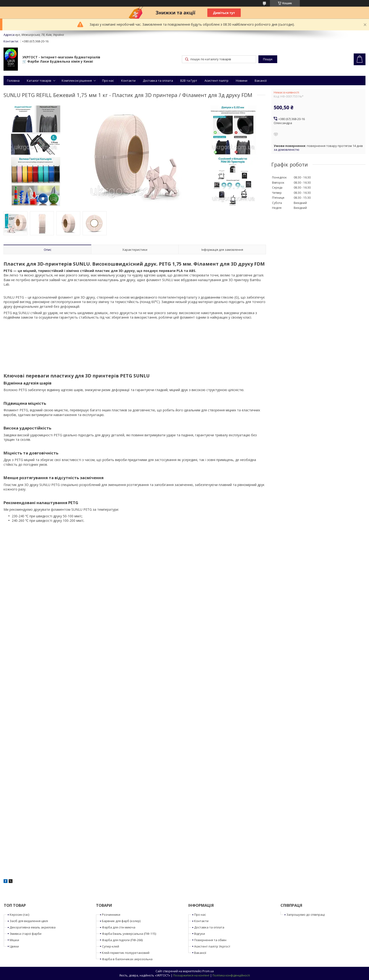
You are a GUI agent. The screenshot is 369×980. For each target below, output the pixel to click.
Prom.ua (208, 971)
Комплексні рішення (77, 81)
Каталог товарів (39, 81)
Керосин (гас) (19, 915)
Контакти (128, 81)
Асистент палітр (217, 81)
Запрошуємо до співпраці (306, 915)
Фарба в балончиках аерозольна (127, 959)
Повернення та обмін (210, 940)
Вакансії (261, 81)
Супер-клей (110, 946)
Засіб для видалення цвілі (29, 921)
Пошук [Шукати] (268, 59)
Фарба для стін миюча (119, 927)
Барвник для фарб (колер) (121, 921)
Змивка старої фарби (26, 934)
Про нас (108, 81)
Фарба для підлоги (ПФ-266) (122, 940)
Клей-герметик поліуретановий (126, 953)
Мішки (14, 940)
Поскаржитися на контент (191, 975)
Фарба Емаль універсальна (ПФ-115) (129, 934)
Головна (13, 81)
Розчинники (111, 915)
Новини (242, 81)
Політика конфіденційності (231, 975)
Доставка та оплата (158, 81)
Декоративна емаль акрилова (33, 927)
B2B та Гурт (189, 81)
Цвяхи (14, 946)
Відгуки (200, 934)
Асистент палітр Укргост (212, 946)
